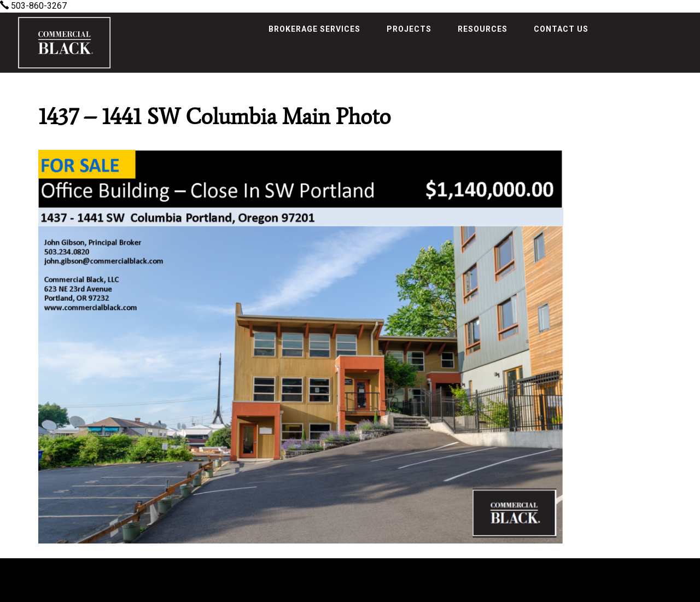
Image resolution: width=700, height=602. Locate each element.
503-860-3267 (33, 6)
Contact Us (561, 29)
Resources (483, 29)
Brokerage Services (314, 29)
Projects (409, 29)
